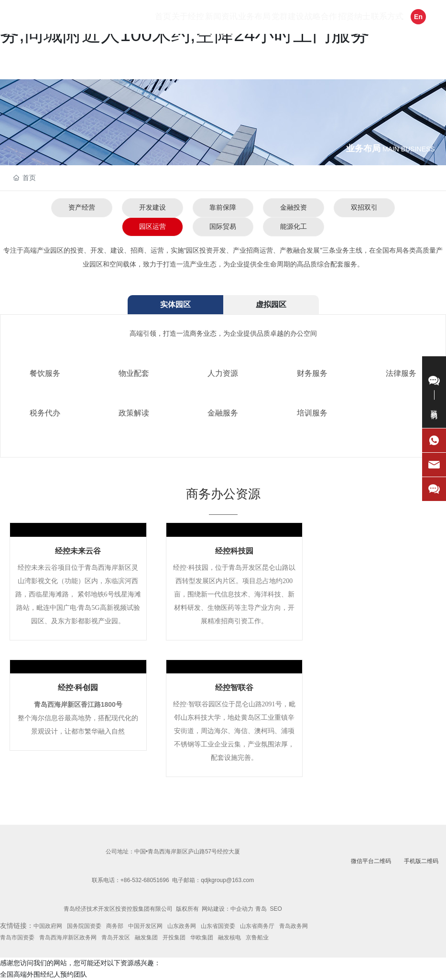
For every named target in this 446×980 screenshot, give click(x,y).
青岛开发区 (116, 937)
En (418, 17)
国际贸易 (223, 226)
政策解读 (134, 413)
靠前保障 (223, 207)
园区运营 (152, 226)
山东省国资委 (218, 926)
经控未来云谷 (78, 551)
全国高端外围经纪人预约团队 (44, 974)
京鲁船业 (257, 937)
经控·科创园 (78, 687)
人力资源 (223, 373)
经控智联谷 (234, 687)
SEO (276, 909)
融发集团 (146, 937)
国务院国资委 (84, 926)
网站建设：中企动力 (228, 909)
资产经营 (81, 207)
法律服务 (401, 373)
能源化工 (294, 226)
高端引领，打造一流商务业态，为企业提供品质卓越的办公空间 (223, 333)
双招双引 (364, 207)
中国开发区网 (145, 926)
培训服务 (312, 413)
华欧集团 (202, 937)
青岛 (261, 909)
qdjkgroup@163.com (227, 880)
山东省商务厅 (257, 926)
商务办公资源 (223, 494)
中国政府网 (48, 926)
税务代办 (45, 413)
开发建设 (152, 207)
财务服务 (312, 373)
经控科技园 (234, 551)
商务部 (115, 926)
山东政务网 (182, 926)
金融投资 (294, 207)
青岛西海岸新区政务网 (68, 937)
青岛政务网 (294, 926)
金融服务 (223, 413)
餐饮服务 (45, 373)
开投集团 (174, 937)
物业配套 (134, 373)
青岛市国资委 (17, 937)
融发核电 (229, 937)
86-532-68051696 (147, 880)
